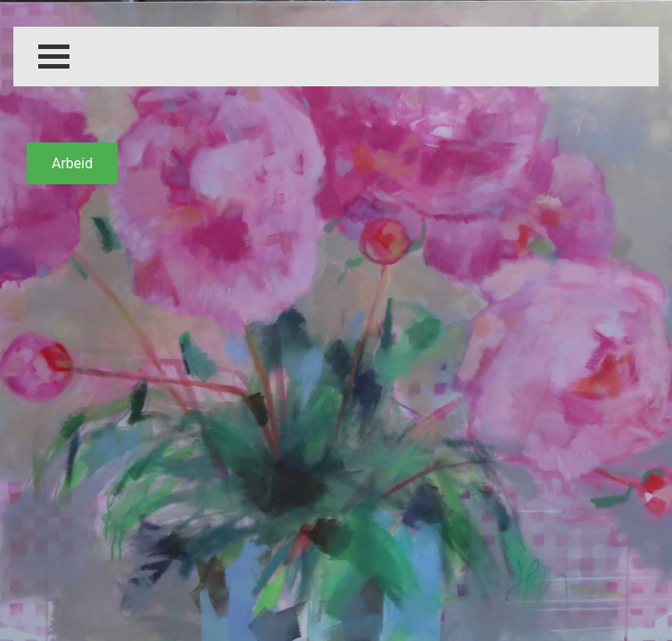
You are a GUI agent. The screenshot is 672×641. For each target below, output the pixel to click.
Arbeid (72, 163)
